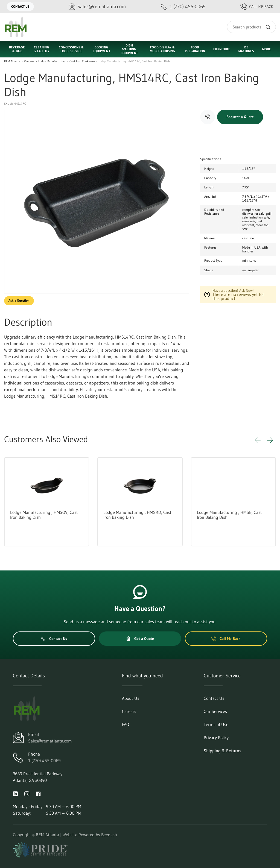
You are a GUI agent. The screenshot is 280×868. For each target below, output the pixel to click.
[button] (270, 440)
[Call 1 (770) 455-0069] (183, 7)
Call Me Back (257, 7)
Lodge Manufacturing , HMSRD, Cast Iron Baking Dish (137, 515)
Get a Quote (140, 639)
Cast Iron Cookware (82, 61)
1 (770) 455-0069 (44, 761)
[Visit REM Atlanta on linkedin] (15, 793)
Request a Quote (240, 117)
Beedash (109, 835)
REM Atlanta (12, 61)
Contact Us (20, 6)
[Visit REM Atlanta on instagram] (27, 793)
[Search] (251, 27)
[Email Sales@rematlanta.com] (97, 7)
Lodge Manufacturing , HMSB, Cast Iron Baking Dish (229, 515)
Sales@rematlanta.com (50, 741)
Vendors (29, 61)
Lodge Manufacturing (52, 61)
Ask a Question (19, 300)
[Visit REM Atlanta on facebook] (38, 793)
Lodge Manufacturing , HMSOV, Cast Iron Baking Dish (44, 515)
